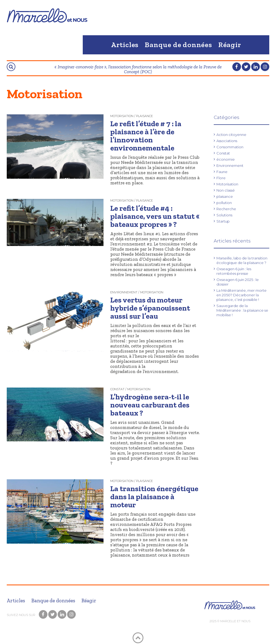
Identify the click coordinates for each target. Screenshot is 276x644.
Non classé (226, 190)
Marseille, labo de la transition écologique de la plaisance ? (242, 260)
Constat (223, 153)
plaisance (225, 196)
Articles (125, 45)
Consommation (230, 147)
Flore (221, 178)
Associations (227, 141)
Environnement (230, 166)
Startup (223, 221)
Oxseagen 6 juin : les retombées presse (234, 271)
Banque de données (178, 45)
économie (226, 159)
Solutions (224, 215)
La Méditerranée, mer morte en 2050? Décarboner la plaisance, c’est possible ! (241, 295)
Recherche (226, 209)
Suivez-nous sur (21, 615)
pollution (224, 203)
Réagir (230, 45)
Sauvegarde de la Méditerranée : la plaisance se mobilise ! (242, 310)
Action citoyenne (231, 135)
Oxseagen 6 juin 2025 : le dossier (238, 282)
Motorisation (227, 184)
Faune (222, 172)
